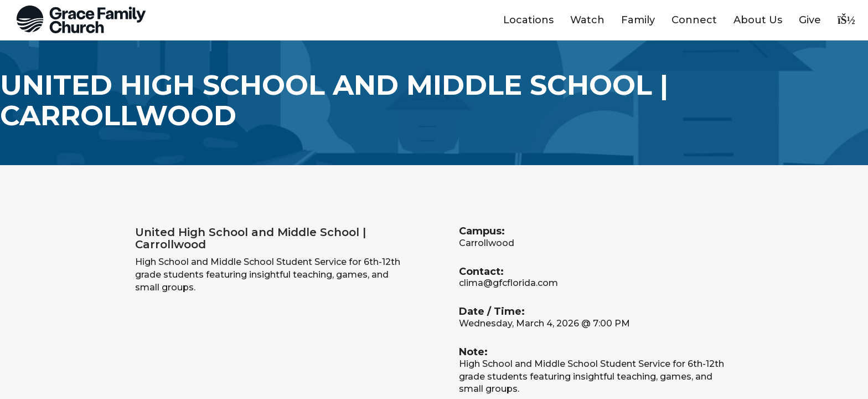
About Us (758, 20)
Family (638, 20)
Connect (694, 20)
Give (810, 20)
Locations (528, 20)
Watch (587, 20)
